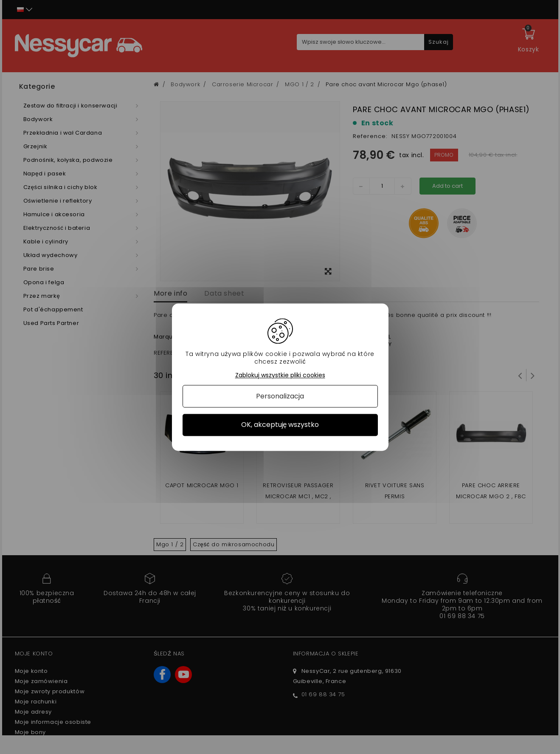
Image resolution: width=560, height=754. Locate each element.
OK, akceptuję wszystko (280, 425)
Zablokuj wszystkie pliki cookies (280, 375)
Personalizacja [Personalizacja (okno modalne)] (280, 397)
